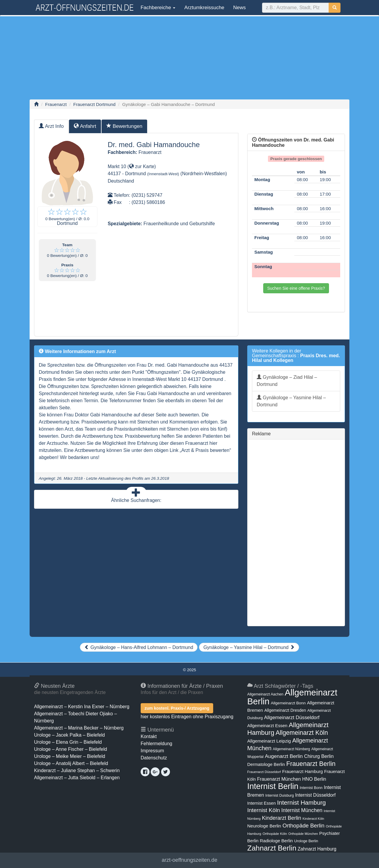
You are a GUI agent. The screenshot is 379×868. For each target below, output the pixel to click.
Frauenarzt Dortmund (95, 104)
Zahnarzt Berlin (272, 848)
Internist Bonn (311, 788)
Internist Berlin (273, 786)
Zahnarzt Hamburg (317, 849)
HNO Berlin (314, 779)
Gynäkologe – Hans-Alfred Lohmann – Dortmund (139, 647)
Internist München (302, 810)
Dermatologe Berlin (266, 764)
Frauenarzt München (279, 779)
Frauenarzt (56, 104)
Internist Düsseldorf (315, 795)
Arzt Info (51, 126)
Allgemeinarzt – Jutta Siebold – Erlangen (77, 778)
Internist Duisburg (280, 795)
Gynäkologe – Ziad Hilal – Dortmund (287, 381)
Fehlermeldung (156, 744)
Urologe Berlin (306, 841)
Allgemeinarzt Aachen (265, 694)
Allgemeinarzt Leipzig (269, 741)
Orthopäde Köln (275, 834)
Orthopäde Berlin (303, 826)
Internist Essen (261, 803)
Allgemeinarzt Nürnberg (291, 749)
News (240, 8)
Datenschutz (154, 758)
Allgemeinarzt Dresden (285, 710)
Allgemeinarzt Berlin (292, 697)
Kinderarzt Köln (313, 819)
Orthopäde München (303, 834)
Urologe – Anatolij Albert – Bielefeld (71, 763)
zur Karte (142, 166)
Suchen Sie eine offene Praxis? (296, 288)
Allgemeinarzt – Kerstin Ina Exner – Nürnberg (82, 707)
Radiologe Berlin (276, 841)
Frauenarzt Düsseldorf (264, 772)
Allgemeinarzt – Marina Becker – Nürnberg (79, 728)
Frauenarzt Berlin (311, 764)
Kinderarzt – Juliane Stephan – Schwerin (77, 770)
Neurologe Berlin (264, 826)
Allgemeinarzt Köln (302, 733)
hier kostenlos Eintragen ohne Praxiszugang (187, 717)
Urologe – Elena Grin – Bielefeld (68, 742)
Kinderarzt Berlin (282, 818)
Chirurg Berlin (319, 756)
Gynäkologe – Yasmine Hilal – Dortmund (291, 401)
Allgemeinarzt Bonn (288, 703)
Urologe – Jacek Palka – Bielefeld (69, 735)
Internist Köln (264, 810)
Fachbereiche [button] (157, 8)
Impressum (152, 751)
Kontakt (149, 736)
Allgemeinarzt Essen (267, 726)
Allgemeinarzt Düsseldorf (292, 718)
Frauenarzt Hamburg (302, 772)
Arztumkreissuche (204, 8)
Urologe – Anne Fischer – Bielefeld (70, 749)
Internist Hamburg (302, 802)
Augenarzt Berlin (284, 756)
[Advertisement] (189, 58)
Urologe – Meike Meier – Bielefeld (70, 756)
